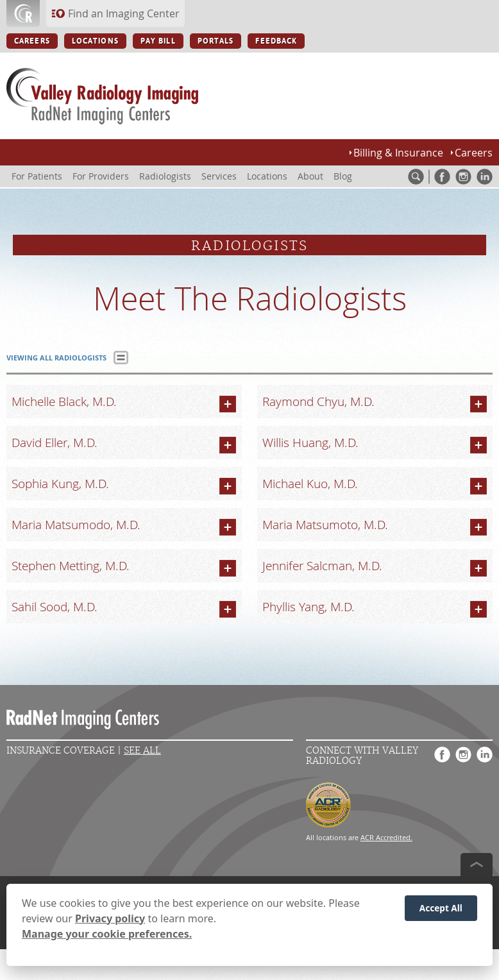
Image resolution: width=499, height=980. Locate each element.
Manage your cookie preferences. (107, 934)
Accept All (441, 908)
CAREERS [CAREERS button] (32, 41)
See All (142, 751)
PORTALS (216, 41)
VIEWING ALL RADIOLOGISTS (56, 358)
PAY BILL (158, 41)
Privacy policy (110, 919)
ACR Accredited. (386, 837)
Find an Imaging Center (124, 13)
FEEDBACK (276, 41)
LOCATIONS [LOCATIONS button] (95, 41)
